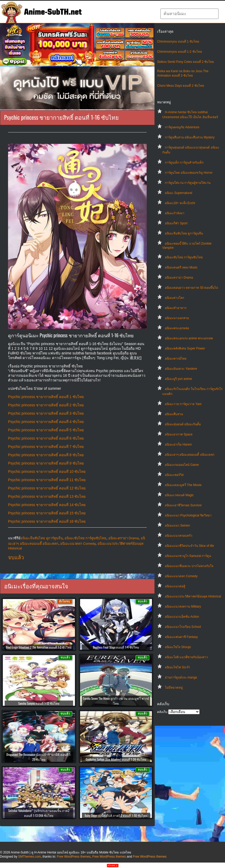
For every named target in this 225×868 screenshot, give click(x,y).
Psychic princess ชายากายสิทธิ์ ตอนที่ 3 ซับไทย (46, 413)
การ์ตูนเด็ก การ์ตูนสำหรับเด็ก (184, 163)
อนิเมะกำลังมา (175, 213)
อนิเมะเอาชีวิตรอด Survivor (183, 505)
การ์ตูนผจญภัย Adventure (182, 127)
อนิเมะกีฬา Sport (176, 223)
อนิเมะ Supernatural (178, 193)
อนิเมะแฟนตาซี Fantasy (181, 637)
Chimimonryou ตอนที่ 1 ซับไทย (178, 42)
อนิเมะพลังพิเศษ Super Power (185, 348)
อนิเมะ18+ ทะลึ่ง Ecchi (180, 203)
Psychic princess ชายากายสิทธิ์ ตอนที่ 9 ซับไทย (46, 463)
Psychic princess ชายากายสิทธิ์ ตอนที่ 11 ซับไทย (47, 480)
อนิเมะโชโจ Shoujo (178, 647)
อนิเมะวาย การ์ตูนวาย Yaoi (183, 404)
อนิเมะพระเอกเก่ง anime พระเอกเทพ (189, 338)
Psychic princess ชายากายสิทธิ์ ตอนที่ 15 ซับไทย (47, 513)
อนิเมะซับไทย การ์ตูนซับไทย (184, 257)
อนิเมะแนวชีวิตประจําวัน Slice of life (189, 546)
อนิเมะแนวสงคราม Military (183, 607)
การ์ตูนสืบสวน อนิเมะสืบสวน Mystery (190, 137)
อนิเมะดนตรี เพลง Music (181, 267)
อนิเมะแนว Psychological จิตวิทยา (188, 515)
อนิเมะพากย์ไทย (176, 359)
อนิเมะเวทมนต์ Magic (179, 495)
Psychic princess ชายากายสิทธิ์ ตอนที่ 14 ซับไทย (47, 505)
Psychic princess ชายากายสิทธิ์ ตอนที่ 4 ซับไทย (46, 422)
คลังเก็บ (162, 712)
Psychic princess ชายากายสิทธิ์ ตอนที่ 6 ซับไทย (46, 438)
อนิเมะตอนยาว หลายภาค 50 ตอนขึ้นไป (191, 288)
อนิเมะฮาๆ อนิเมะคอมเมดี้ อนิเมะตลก (190, 455)
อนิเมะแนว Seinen (177, 526)
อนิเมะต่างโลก (174, 298)
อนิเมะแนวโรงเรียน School (183, 627)
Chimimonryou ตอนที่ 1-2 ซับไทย (180, 52)
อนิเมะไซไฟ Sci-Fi (177, 667)
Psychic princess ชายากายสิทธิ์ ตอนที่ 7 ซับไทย (46, 447)
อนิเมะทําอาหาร (176, 308)
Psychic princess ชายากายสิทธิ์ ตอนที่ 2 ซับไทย (46, 405)
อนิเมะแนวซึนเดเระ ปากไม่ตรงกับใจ (189, 566)
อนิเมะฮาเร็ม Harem (178, 445)
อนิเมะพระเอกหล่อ (177, 328)
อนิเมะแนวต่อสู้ (175, 586)
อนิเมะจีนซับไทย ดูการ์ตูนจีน (184, 233)
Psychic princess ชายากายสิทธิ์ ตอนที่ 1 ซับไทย (46, 397)
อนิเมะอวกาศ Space (179, 434)
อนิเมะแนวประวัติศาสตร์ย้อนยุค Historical (193, 596)
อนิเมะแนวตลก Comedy (181, 576)
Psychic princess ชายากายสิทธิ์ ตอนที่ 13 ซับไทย (47, 496)
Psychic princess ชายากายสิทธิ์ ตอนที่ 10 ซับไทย (47, 472)
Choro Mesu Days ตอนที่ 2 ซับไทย (181, 86)
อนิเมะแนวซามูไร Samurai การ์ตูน (188, 556)
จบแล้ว (16, 557)
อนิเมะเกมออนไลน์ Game (182, 465)
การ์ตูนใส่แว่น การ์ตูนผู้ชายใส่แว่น (188, 183)
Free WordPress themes (74, 857)
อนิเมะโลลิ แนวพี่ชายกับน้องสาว (186, 657)
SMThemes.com (29, 857)
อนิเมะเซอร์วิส (174, 475)
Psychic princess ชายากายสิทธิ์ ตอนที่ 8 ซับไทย (46, 455)
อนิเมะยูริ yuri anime (178, 379)
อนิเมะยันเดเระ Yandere (181, 369)
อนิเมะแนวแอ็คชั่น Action (182, 617)
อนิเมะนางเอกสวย (177, 318)
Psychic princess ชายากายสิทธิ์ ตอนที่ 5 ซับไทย (46, 430)
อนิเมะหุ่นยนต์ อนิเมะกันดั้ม (183, 424)
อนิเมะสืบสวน (174, 414)
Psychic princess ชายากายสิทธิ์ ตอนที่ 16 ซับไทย (47, 521)
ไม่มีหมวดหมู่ (174, 688)
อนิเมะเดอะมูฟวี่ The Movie (183, 485)
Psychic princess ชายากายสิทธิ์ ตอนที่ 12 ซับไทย (47, 488)
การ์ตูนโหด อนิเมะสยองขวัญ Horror (189, 173)
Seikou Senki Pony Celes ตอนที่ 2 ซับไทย (185, 62)
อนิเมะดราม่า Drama (179, 278)
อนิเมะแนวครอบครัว (179, 536)
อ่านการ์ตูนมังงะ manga (181, 677)
